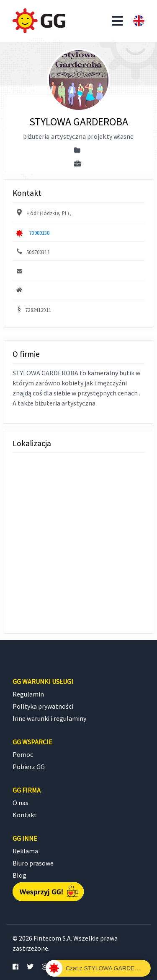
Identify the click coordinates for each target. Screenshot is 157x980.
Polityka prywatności (43, 706)
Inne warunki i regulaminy (49, 718)
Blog (19, 875)
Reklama (25, 851)
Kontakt (25, 815)
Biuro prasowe (33, 863)
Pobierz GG (29, 767)
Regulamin (28, 694)
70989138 (39, 233)
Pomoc (23, 754)
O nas (21, 803)
